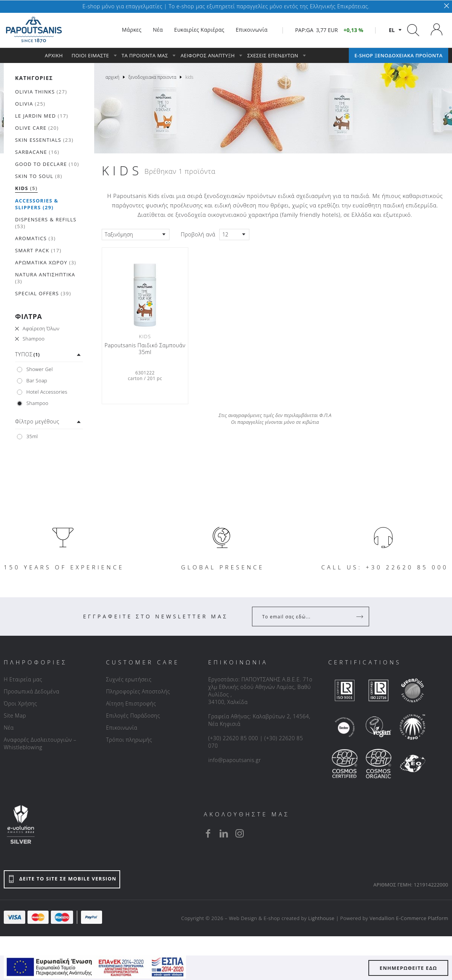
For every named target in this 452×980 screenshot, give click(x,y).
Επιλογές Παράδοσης (133, 715)
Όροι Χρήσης (21, 703)
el (392, 30)
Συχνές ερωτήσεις (129, 679)
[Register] (360, 617)
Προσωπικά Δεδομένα (31, 691)
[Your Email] (305, 617)
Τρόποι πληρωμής (129, 740)
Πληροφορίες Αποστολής (138, 691)
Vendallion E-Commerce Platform (409, 918)
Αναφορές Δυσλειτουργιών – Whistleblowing (40, 743)
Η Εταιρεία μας (23, 679)
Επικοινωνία (121, 728)
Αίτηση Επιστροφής (131, 703)
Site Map (15, 715)
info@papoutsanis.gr (235, 760)
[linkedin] (224, 833)
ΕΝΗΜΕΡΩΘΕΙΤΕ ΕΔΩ (408, 968)
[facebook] (208, 833)
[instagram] (240, 833)
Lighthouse (321, 918)
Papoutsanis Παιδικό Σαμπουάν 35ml (145, 349)
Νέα (9, 728)
